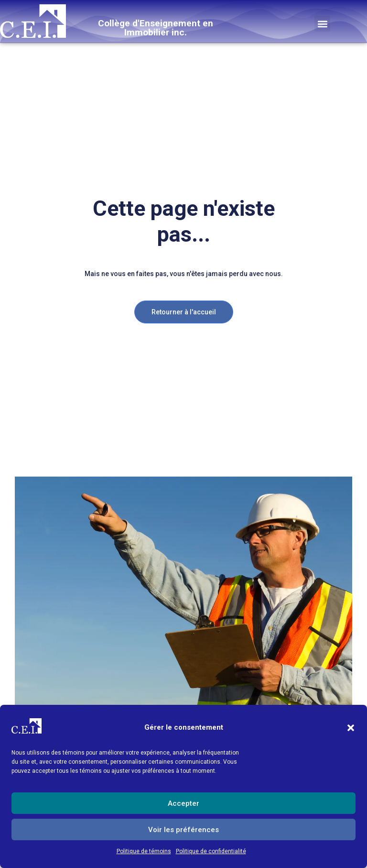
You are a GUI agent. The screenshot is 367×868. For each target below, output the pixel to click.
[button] (351, 728)
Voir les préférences (183, 830)
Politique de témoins (144, 851)
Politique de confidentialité (211, 851)
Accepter (183, 803)
